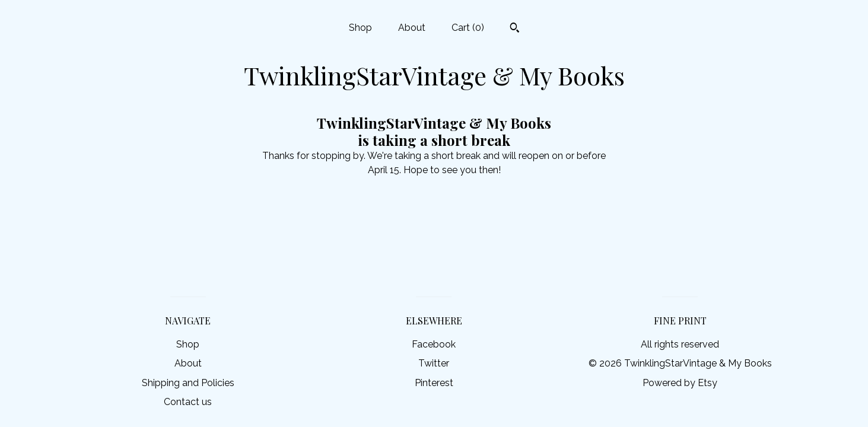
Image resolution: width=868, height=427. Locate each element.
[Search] (515, 29)
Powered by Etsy (680, 383)
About (412, 28)
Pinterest (434, 383)
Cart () (468, 28)
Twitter (434, 363)
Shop (360, 28)
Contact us (188, 402)
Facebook (434, 344)
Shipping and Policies (188, 383)
